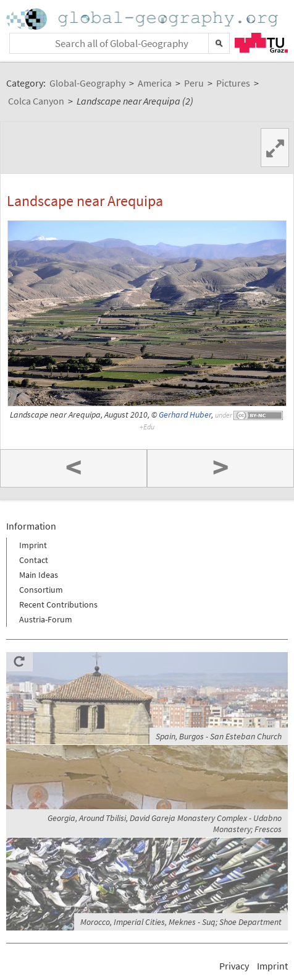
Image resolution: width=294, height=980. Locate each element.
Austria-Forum (46, 619)
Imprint (33, 545)
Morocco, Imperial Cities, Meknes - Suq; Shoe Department (181, 922)
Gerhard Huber (185, 415)
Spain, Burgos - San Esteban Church (219, 736)
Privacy (234, 966)
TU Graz (261, 43)
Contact (34, 560)
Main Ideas (39, 575)
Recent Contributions (58, 604)
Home (143, 19)
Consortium (41, 590)
